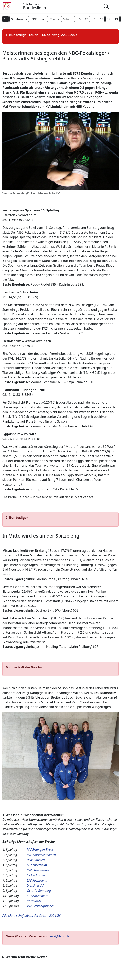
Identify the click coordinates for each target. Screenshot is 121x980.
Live (43, 19)
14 (109, 19)
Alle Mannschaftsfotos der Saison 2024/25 (32, 916)
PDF (34, 19)
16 (94, 19)
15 (101, 19)
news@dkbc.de (59, 936)
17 (86, 19)
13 (116, 19)
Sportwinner (19, 19)
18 (79, 19)
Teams (54, 19)
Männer (68, 19)
